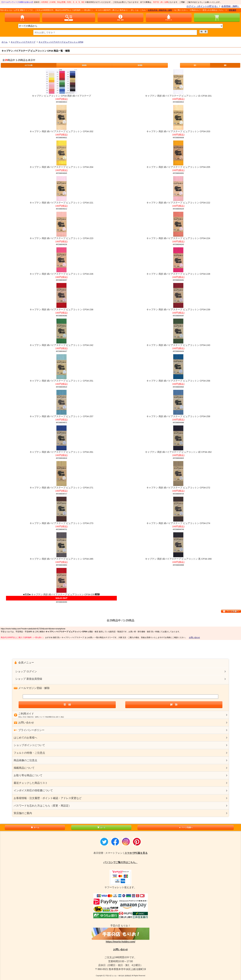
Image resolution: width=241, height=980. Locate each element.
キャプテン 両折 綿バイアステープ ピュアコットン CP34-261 (61, 452)
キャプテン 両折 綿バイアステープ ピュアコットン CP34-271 (61, 488)
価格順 (84, 65)
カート (101, 827)
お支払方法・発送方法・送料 (162, 10)
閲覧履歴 (235, 10)
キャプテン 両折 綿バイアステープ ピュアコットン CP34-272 (178, 488)
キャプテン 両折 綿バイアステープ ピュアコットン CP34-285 (61, 559)
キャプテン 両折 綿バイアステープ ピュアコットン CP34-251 (61, 381)
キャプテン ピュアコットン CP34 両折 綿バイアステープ (61, 96)
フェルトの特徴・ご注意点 (29, 753)
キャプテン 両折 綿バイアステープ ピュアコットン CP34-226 (61, 274)
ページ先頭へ (186, 827)
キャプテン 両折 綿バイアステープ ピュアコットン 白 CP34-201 (178, 96)
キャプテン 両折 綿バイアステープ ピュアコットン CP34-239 (178, 309)
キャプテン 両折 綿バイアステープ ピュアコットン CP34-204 (61, 167)
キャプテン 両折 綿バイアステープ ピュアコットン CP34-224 (178, 238)
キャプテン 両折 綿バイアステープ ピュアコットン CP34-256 (178, 381)
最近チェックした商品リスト (31, 783)
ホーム (35, 827)
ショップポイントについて (29, 745)
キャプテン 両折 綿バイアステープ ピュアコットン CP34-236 (61, 309)
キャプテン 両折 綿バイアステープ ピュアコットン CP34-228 (178, 274)
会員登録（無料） (231, 6)
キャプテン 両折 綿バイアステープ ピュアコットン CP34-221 (61, 203)
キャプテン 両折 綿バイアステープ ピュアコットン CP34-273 (61, 523)
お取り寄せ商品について (28, 775)
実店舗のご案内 (23, 813)
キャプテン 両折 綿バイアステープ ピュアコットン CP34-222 (178, 203)
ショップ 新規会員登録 (29, 679)
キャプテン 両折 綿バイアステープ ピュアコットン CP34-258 (178, 416)
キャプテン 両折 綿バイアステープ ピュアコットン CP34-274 (178, 523)
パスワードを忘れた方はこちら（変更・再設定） (42, 806)
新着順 (140, 65)
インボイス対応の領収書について (33, 790)
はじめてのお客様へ (25, 738)
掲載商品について (24, 768)
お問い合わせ (194, 637)
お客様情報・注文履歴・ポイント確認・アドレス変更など (48, 798)
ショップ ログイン (26, 671)
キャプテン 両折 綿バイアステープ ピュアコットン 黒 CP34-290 (178, 559)
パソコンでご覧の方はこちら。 (120, 862)
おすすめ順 (29, 65)
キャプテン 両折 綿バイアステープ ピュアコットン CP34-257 (61, 416)
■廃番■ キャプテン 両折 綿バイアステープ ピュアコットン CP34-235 (62, 594)
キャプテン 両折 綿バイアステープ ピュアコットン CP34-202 (61, 131)
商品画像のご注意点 (25, 760)
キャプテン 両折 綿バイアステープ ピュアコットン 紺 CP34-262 (178, 452)
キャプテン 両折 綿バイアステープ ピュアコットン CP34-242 (61, 345)
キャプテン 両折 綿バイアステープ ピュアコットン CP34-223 (61, 238)
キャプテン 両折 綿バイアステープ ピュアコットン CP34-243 (178, 345)
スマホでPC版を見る (136, 853)
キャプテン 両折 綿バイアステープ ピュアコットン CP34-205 (178, 167)
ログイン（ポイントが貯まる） (203, 6)
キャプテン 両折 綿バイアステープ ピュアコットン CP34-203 (178, 131)
